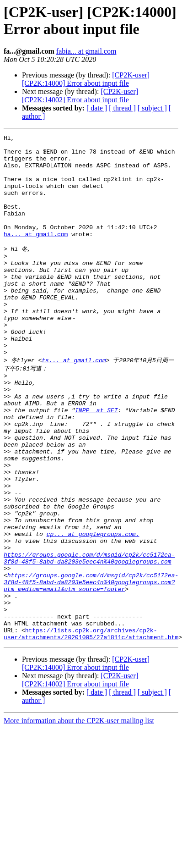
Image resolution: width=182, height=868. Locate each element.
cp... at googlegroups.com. (93, 611)
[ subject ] (152, 108)
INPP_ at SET (96, 462)
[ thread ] (122, 108)
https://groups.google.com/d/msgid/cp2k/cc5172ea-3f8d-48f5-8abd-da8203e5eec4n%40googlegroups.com (89, 640)
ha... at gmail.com (36, 254)
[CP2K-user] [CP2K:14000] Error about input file (86, 79)
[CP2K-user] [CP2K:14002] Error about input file (80, 96)
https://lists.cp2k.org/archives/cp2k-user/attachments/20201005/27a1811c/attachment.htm (91, 730)
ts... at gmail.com (74, 404)
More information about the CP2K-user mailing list (79, 818)
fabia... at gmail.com (86, 51)
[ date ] (97, 108)
